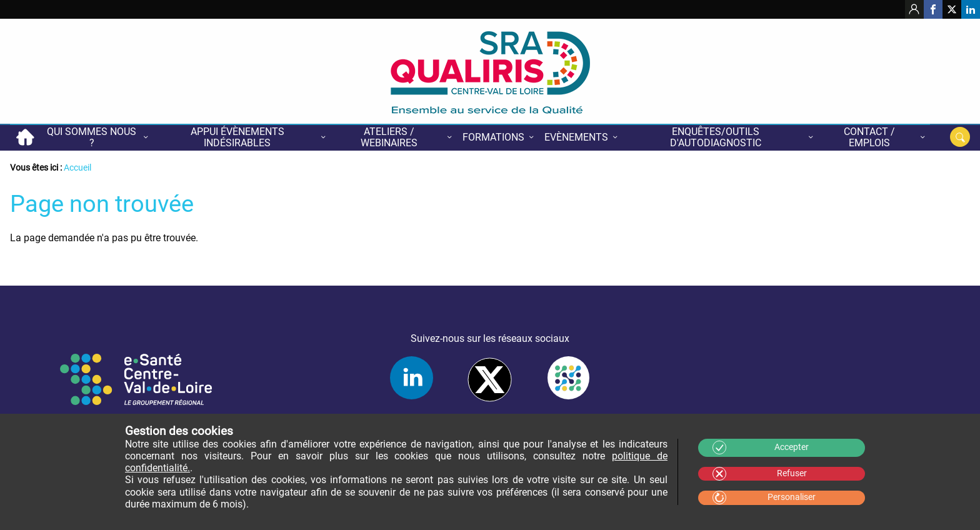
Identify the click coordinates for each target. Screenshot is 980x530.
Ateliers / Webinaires (389, 137)
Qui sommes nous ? (92, 137)
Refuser (792, 473)
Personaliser (792, 497)
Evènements (576, 137)
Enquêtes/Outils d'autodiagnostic (716, 137)
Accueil (25, 137)
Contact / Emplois (869, 137)
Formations (493, 137)
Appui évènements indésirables (237, 137)
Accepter (792, 447)
